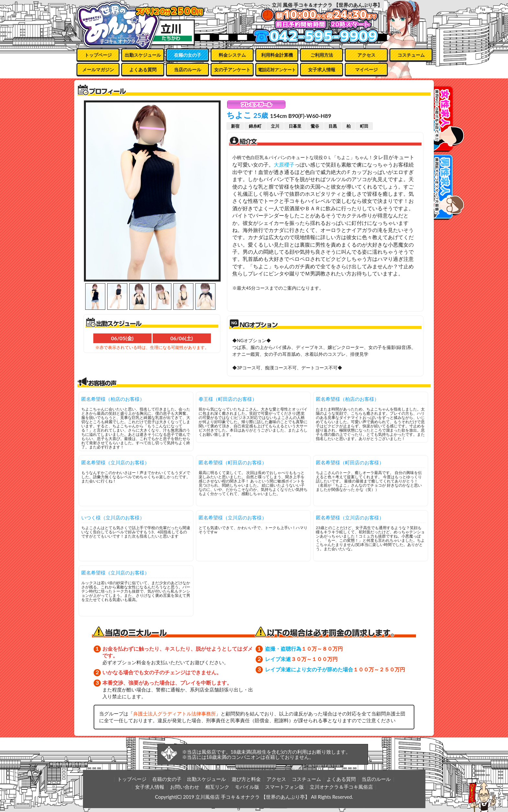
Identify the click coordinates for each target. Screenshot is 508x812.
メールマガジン (98, 70)
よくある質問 (143, 70)
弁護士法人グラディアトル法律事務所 (174, 713)
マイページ (366, 70)
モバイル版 (247, 787)
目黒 (333, 126)
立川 (275, 126)
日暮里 (295, 126)
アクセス (366, 55)
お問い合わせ (185, 787)
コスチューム (411, 55)
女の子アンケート (232, 70)
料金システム (232, 55)
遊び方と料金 (246, 779)
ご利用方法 (322, 55)
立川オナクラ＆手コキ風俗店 (341, 787)
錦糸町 (255, 126)
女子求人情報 (322, 70)
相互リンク (217, 787)
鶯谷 (315, 126)
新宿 (235, 126)
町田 (364, 126)
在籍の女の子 (188, 55)
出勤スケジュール (143, 55)
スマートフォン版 (284, 787)
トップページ (98, 55)
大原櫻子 (284, 164)
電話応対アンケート (277, 70)
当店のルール (188, 70)
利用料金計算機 (277, 55)
